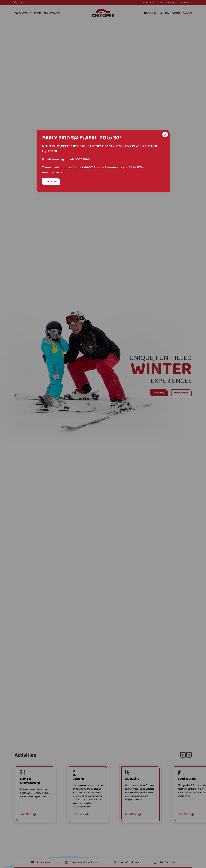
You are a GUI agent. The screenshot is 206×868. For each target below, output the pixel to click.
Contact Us (51, 182)
